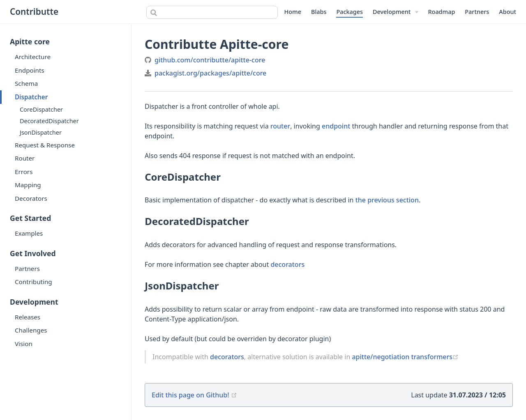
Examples (29, 233)
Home (293, 12)
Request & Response (45, 145)
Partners (477, 12)
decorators (287, 264)
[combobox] (212, 12)
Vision (24, 344)
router (280, 126)
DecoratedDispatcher (49, 121)
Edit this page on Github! (190, 395)
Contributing (33, 282)
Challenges (31, 330)
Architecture (33, 57)
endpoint (336, 126)
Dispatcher (31, 97)
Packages (350, 12)
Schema (26, 83)
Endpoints (30, 70)
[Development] (396, 12)
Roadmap (442, 12)
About (508, 12)
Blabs (319, 12)
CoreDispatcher (41, 109)
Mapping (28, 185)
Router (25, 158)
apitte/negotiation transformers (405, 357)
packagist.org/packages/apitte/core (210, 73)
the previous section (387, 200)
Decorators (31, 198)
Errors (24, 172)
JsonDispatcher (41, 132)
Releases (28, 317)
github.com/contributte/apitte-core (210, 60)
